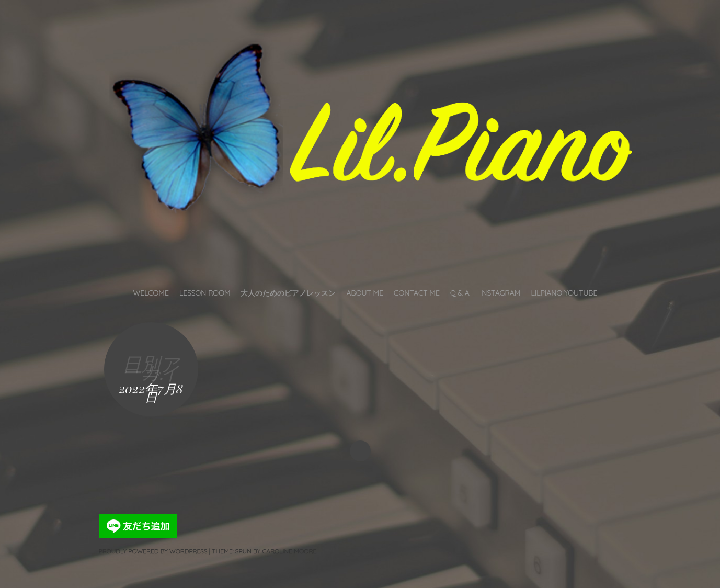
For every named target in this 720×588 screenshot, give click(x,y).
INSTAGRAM (500, 293)
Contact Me (417, 293)
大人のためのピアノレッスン (288, 293)
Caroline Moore (289, 551)
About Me (365, 293)
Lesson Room (205, 293)
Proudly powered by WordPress (153, 551)
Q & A (460, 293)
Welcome (151, 293)
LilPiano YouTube (564, 293)
